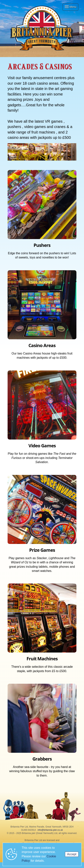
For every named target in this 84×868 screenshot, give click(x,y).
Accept (72, 854)
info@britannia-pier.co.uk (50, 830)
